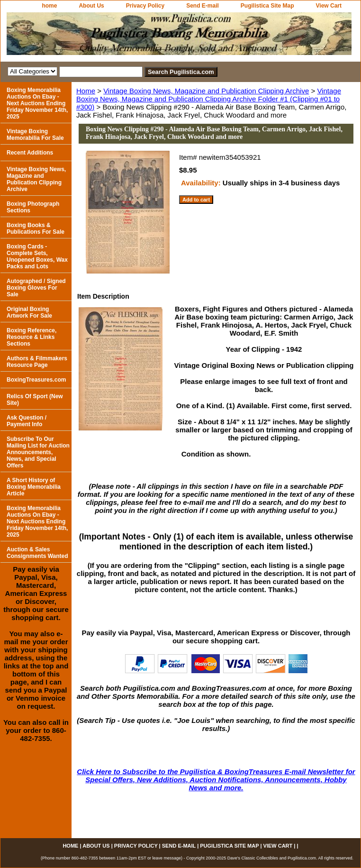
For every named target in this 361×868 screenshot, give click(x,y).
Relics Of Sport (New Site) (35, 400)
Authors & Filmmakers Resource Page (37, 362)
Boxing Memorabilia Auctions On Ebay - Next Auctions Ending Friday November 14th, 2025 (37, 103)
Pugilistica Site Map (267, 6)
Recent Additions (30, 153)
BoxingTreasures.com (36, 380)
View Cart (329, 6)
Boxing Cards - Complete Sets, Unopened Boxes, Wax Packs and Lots (37, 256)
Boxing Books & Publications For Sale (36, 228)
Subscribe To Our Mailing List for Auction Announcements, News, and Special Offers (38, 452)
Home (86, 91)
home (49, 6)
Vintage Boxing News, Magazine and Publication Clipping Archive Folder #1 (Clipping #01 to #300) (209, 99)
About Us (91, 6)
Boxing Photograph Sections (33, 207)
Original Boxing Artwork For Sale (29, 312)
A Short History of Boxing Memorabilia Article (34, 487)
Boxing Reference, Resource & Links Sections (32, 337)
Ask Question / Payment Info (27, 421)
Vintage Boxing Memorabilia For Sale (35, 135)
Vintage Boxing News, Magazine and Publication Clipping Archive (206, 91)
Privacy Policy (145, 6)
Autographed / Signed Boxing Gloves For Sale (36, 288)
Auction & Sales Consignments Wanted (37, 553)
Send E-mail (203, 6)
